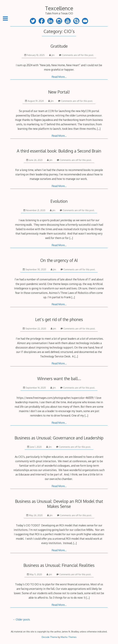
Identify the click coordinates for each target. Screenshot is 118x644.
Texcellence (59, 8)
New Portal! (59, 92)
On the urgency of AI (59, 260)
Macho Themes (69, 637)
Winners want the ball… (59, 379)
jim (52, 55)
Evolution (59, 201)
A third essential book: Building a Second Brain (59, 151)
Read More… (59, 77)
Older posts (23, 619)
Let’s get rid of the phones (59, 319)
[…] (99, 129)
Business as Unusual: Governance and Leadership (59, 438)
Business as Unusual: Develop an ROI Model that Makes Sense (59, 504)
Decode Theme (49, 637)
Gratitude (59, 46)
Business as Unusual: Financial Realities (59, 565)
